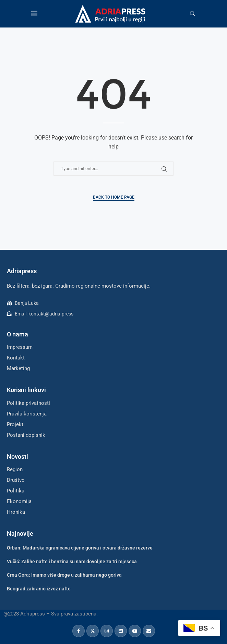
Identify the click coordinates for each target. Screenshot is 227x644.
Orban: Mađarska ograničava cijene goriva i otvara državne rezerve (80, 548)
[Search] (192, 14)
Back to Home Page (114, 197)
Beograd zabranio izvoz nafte (39, 589)
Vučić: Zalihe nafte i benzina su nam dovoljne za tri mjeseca (72, 562)
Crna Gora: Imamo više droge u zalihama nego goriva (64, 575)
